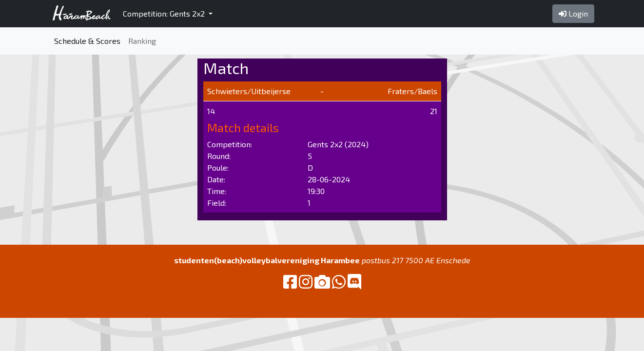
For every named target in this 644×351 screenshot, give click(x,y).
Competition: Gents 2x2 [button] (165, 13)
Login (573, 13)
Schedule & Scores (87, 41)
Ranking (142, 41)
